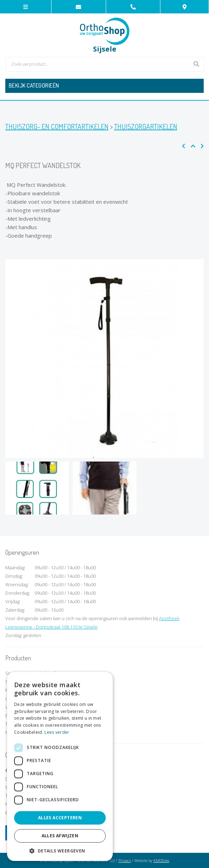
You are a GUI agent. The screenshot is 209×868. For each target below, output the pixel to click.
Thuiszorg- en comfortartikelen (57, 126)
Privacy (125, 860)
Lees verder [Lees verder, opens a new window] (57, 732)
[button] (60, 851)
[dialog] (60, 766)
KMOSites (161, 860)
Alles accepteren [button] (60, 818)
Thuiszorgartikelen (146, 126)
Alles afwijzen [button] (60, 836)
